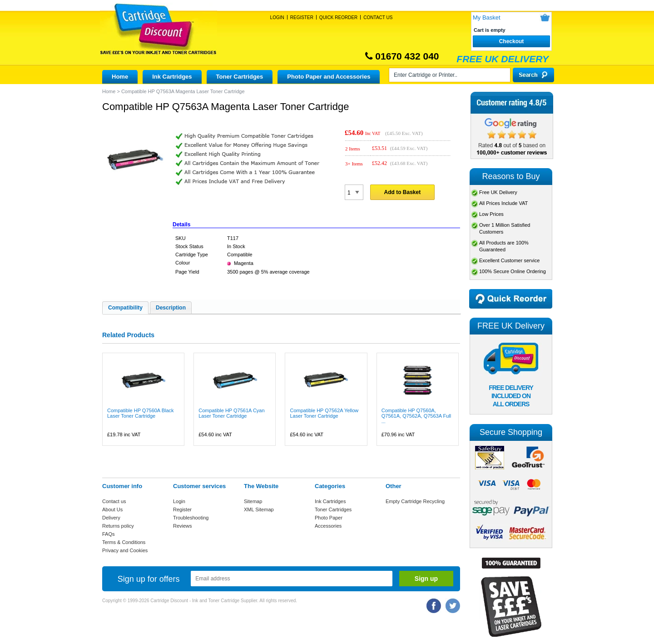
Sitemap (253, 501)
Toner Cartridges (240, 77)
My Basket (487, 17)
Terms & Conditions (124, 542)
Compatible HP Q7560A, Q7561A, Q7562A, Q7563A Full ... (416, 416)
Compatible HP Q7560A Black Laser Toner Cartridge (141, 413)
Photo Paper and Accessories (329, 77)
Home (120, 77)
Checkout (512, 41)
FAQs (109, 534)
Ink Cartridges (172, 77)
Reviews (183, 526)
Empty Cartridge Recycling (415, 501)
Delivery (111, 518)
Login (277, 17)
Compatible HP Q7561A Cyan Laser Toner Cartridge (231, 413)
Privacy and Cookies (125, 550)
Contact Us (378, 17)
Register (302, 17)
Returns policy (118, 526)
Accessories (328, 526)
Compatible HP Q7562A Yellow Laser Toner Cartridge (324, 413)
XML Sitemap (259, 509)
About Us (112, 509)
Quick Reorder (338, 17)
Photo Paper (329, 518)
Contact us (114, 501)
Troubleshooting (191, 518)
